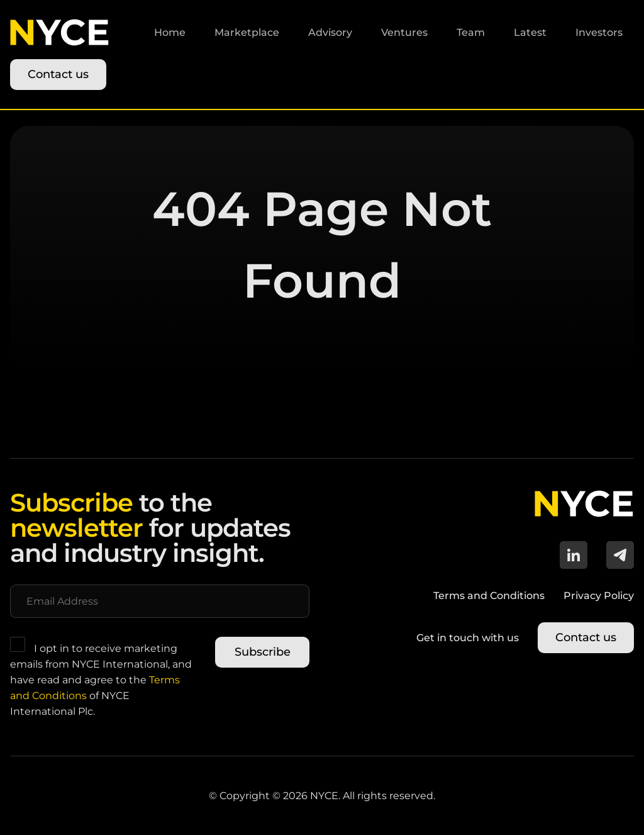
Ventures (404, 32)
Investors (599, 32)
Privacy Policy (599, 596)
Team (471, 32)
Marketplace (247, 32)
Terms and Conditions (489, 596)
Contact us (58, 74)
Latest (530, 32)
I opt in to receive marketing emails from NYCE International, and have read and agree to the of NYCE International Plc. (101, 677)
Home (170, 32)
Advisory (330, 32)
